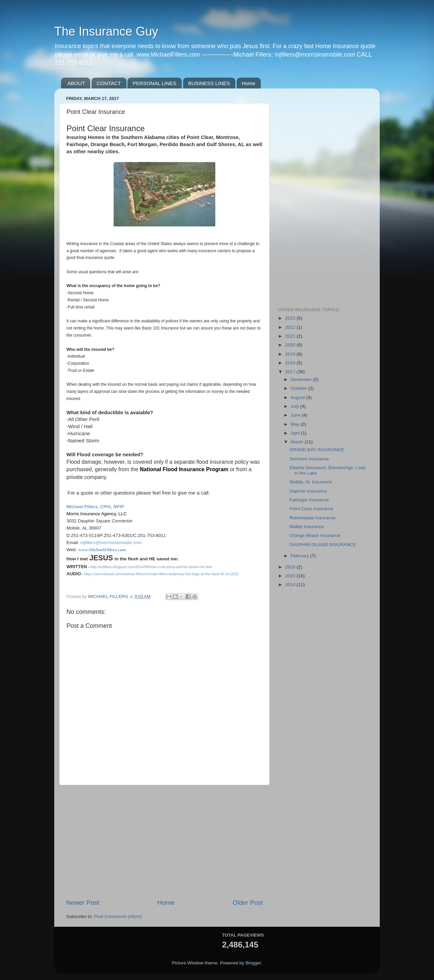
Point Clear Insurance (312, 509)
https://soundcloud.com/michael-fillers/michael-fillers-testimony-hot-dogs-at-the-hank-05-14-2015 (161, 574)
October (299, 388)
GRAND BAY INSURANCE (317, 450)
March (298, 442)
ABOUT (76, 83)
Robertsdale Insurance (313, 518)
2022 (291, 327)
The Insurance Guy (106, 31)
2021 (291, 336)
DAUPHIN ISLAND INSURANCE (323, 545)
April (296, 433)
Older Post (248, 903)
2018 (291, 363)
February (300, 556)
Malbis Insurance (307, 527)
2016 (291, 567)
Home (249, 83)
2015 (291, 576)
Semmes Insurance (309, 459)
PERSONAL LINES (154, 83)
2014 (291, 585)
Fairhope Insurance (309, 500)
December (302, 379)
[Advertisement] (164, 842)
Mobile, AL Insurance (311, 482)
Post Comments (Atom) (118, 916)
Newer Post (83, 903)
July (295, 406)
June (296, 415)
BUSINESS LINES (209, 83)
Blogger (253, 963)
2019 (291, 354)
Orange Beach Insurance (315, 535)
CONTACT (109, 83)
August (298, 397)
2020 (291, 345)
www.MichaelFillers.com (103, 550)
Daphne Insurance (308, 491)
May (295, 424)
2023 (291, 318)
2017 (291, 372)
